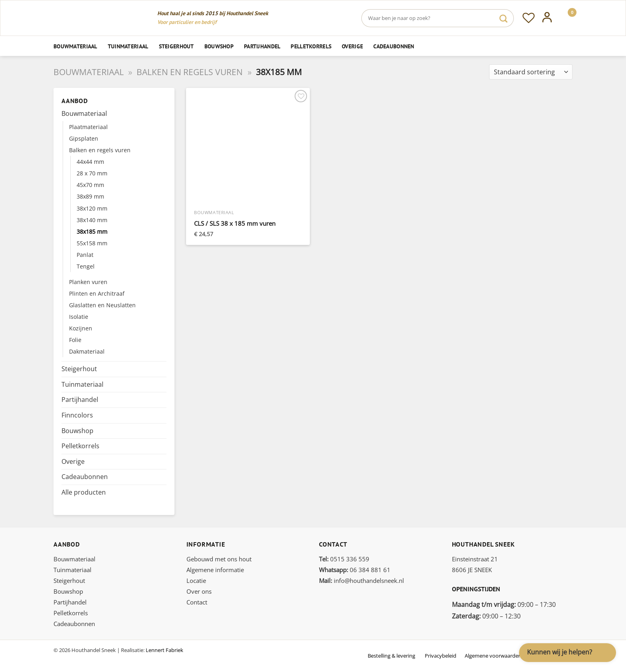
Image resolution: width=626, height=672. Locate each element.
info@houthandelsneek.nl (362, 581)
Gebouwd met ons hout (219, 559)
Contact (197, 602)
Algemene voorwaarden (493, 656)
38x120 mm (92, 208)
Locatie (196, 581)
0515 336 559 (344, 559)
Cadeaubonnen (394, 46)
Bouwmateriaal (75, 46)
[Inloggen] (547, 18)
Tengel (86, 266)
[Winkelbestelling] (531, 72)
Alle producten (84, 492)
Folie (75, 340)
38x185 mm (92, 232)
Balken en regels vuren (190, 72)
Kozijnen (81, 328)
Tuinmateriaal (128, 46)
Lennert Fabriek (164, 650)
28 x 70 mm (92, 173)
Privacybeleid (441, 656)
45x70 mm (90, 185)
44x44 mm (90, 162)
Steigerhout (176, 46)
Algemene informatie (215, 570)
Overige (352, 46)
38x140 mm (92, 220)
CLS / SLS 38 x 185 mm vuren (235, 224)
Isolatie (79, 317)
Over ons (199, 591)
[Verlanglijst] (529, 18)
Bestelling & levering (391, 656)
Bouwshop (219, 46)
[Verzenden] (503, 18)
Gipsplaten (84, 138)
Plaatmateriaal (88, 127)
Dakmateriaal (87, 351)
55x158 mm (92, 243)
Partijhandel (262, 46)
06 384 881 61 (355, 570)
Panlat (85, 255)
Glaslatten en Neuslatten (102, 305)
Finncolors (77, 415)
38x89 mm (90, 196)
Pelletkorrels (311, 46)
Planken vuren (88, 282)
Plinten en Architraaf (97, 293)
